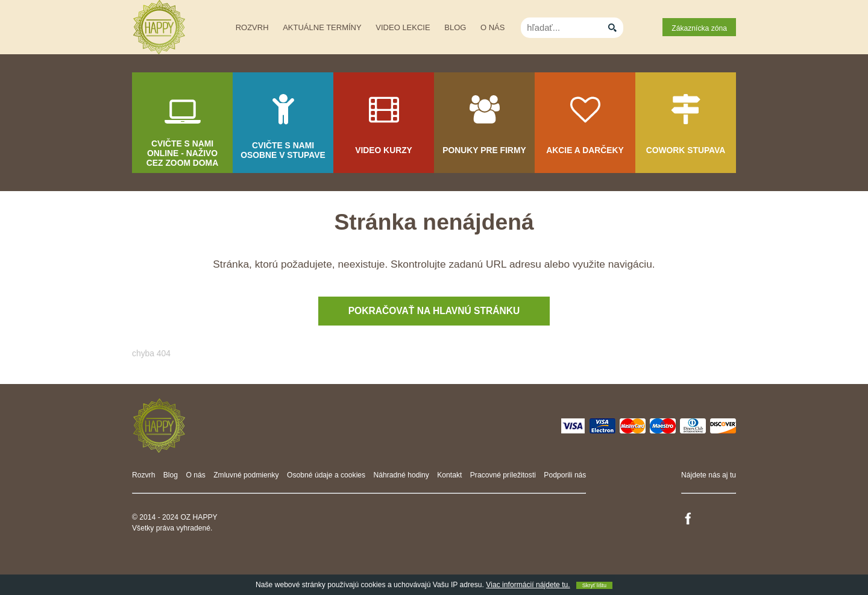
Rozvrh (252, 27)
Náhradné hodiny (401, 475)
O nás (492, 27)
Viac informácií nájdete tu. (528, 585)
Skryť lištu (594, 585)
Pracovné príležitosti (503, 475)
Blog (455, 27)
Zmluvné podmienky (246, 475)
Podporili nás (565, 475)
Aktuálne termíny (322, 27)
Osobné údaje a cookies (326, 475)
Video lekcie (403, 27)
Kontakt (449, 475)
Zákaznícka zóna (699, 28)
